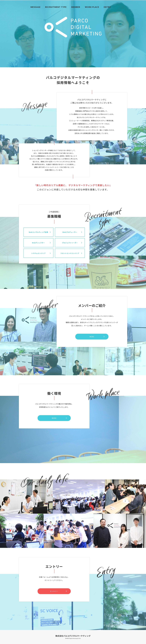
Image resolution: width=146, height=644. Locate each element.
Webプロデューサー (70, 232)
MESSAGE (43, 3)
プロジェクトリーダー (70, 243)
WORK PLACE (99, 3)
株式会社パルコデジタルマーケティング (73, 636)
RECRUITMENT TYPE (63, 3)
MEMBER (82, 3)
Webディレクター (38, 243)
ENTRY (114, 3)
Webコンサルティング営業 (38, 232)
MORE (92, 337)
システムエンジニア (38, 253)
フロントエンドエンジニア (70, 253)
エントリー (54, 591)
